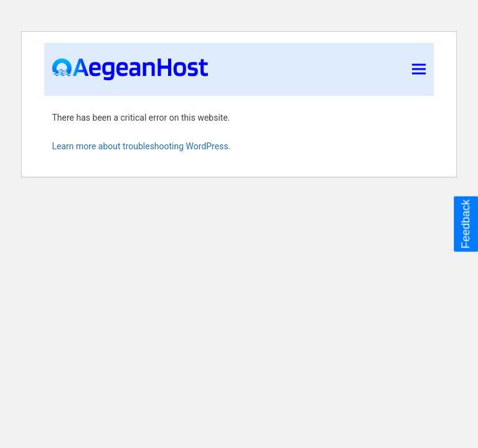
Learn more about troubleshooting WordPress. (142, 146)
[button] (419, 69)
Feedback (466, 224)
